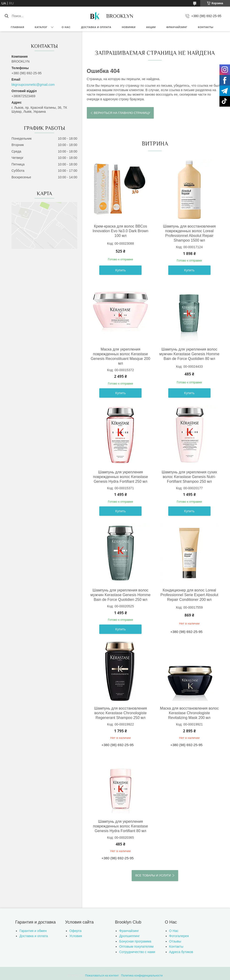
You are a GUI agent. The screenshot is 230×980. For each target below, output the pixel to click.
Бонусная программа (135, 941)
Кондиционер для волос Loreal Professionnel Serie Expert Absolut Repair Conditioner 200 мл (189, 595)
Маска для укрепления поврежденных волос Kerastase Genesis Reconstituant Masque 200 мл (121, 356)
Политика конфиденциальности (142, 976)
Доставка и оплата (96, 27)
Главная (17, 27)
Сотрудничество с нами (137, 952)
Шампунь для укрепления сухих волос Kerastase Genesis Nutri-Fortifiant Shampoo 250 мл (189, 477)
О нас (66, 27)
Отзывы (175, 941)
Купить (120, 270)
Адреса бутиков (181, 952)
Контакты (206, 27)
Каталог (41, 27)
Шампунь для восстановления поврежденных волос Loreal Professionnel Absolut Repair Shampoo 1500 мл (189, 233)
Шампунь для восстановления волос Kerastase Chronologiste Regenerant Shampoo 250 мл (120, 713)
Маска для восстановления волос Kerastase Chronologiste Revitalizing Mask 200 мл (189, 713)
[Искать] (6, 16)
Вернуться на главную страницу (122, 113)
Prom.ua (135, 971)
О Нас (174, 931)
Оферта (76, 931)
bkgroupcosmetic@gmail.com (33, 85)
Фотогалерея (179, 936)
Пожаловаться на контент (102, 976)
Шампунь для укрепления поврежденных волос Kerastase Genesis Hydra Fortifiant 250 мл (120, 477)
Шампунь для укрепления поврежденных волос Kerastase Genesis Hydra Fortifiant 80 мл (120, 826)
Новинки (129, 27)
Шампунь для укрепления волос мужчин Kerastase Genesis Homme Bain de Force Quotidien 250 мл (120, 595)
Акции (151, 27)
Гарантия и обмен (33, 931)
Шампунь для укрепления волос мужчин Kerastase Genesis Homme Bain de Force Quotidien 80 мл (189, 354)
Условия (76, 936)
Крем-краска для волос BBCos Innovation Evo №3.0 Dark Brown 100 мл (120, 231)
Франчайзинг (177, 27)
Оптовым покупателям (136, 946)
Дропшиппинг (130, 936)
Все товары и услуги (153, 875)
